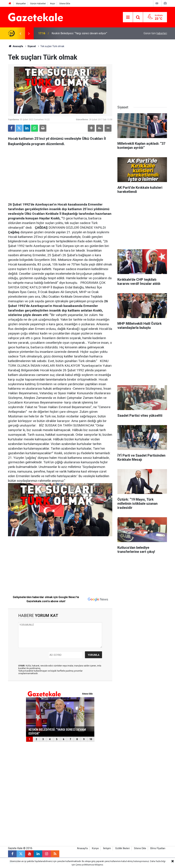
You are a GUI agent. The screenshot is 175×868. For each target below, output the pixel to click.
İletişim (107, 848)
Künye (95, 848)
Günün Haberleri (38, 4)
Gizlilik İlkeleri (122, 848)
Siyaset (32, 46)
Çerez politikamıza (85, 865)
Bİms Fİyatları (158, 848)
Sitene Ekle (65, 4)
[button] (91, 128)
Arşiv (53, 4)
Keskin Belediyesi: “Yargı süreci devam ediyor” (79, 33)
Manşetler (21, 4)
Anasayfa (16, 46)
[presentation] (20, 33)
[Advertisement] (60, 173)
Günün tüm (155, 33)
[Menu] (128, 17)
